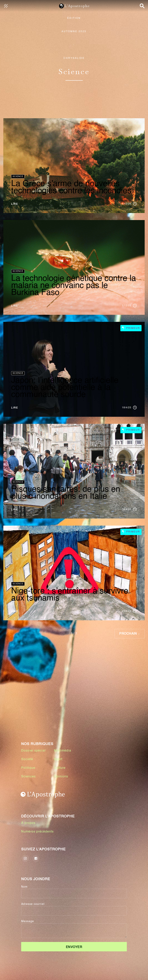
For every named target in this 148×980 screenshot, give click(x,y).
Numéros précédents (37, 832)
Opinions (61, 777)
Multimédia (63, 751)
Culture (60, 768)
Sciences (28, 777)
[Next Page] (130, 634)
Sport (58, 759)
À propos (28, 823)
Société (27, 759)
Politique (28, 768)
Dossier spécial (33, 751)
